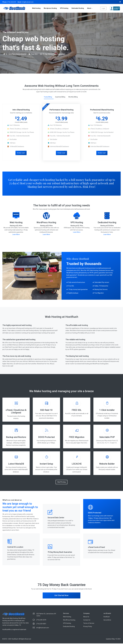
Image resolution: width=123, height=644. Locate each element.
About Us (86, 617)
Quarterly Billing (60, 97)
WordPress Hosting (69, 621)
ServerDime (107, 621)
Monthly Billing (73, 97)
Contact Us (87, 621)
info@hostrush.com (26, 2)
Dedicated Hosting (78, 8)
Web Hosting (36, 8)
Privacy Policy (88, 627)
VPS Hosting (64, 8)
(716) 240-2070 (9, 2)
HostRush (107, 617)
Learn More (16, 235)
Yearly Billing (48, 97)
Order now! (21, 153)
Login (103, 8)
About (89, 8)
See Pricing (62, 483)
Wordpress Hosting (50, 8)
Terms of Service (89, 624)
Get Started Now (61, 596)
